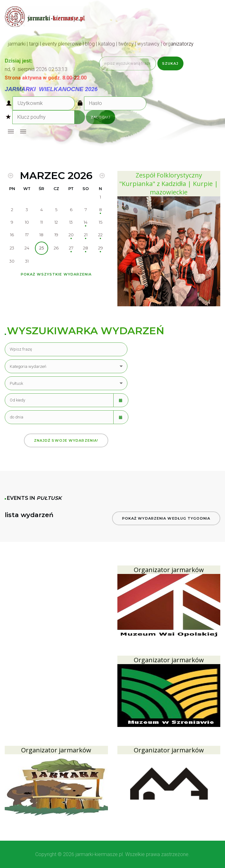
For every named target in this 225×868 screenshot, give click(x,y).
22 (100, 235)
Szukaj (170, 63)
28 (86, 248)
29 (101, 248)
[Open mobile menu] (11, 131)
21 (86, 235)
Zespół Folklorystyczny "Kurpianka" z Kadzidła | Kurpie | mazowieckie (169, 184)
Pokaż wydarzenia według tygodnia (166, 518)
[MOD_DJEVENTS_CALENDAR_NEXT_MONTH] (102, 176)
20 (71, 235)
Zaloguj (101, 117)
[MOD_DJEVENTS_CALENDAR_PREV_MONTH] (11, 176)
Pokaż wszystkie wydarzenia (56, 274)
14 (86, 222)
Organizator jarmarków (169, 570)
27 (71, 248)
